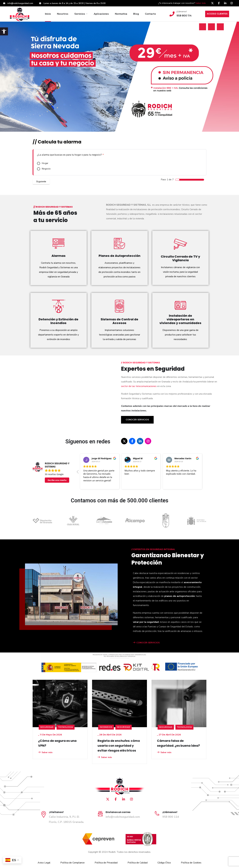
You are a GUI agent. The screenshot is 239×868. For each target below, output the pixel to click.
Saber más (201, 3)
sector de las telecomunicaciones (139, 386)
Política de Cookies (191, 863)
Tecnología (66, 727)
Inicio (48, 14)
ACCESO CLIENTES (217, 14)
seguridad (47, 727)
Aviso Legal (44, 863)
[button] (4, 31)
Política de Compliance (72, 863)
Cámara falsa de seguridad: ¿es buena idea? (178, 743)
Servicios (80, 14)
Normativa (121, 14)
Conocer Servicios (137, 420)
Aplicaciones (101, 14)
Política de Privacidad (106, 863)
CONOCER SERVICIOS (146, 643)
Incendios (106, 727)
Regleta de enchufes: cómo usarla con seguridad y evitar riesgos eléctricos (119, 746)
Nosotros (63, 14)
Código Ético (164, 863)
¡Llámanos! (182, 12)
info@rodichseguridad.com (123, 817)
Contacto (150, 14)
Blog (136, 14)
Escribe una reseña (57, 480)
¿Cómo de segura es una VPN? (57, 743)
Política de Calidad (138, 863)
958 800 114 (171, 817)
